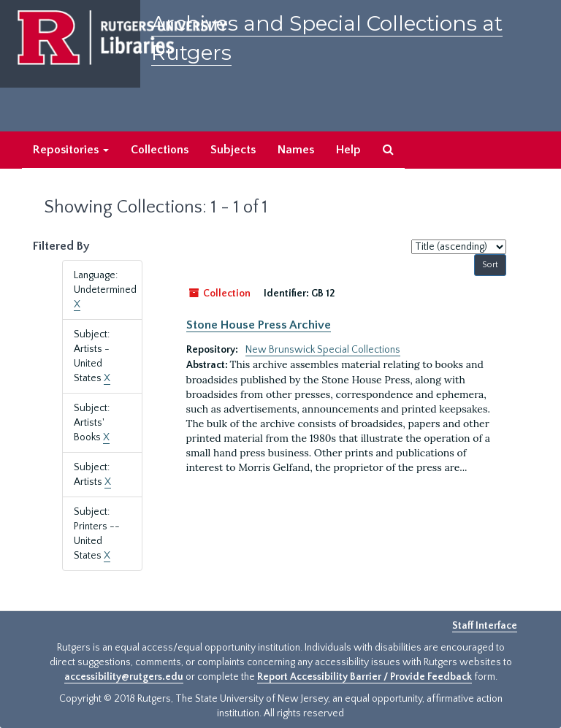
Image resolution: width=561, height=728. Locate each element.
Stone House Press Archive (259, 325)
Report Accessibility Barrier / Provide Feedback (365, 677)
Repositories (71, 150)
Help (348, 150)
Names (296, 150)
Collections (160, 150)
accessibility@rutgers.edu (124, 677)
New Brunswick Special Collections (323, 350)
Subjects (233, 150)
